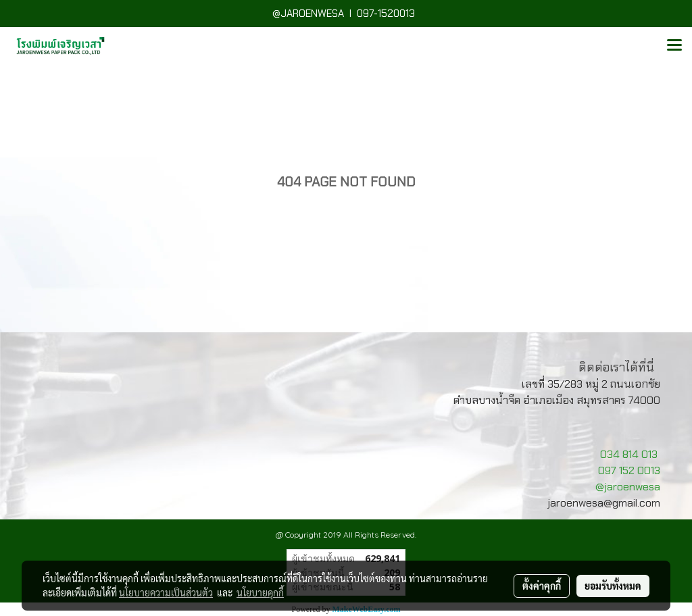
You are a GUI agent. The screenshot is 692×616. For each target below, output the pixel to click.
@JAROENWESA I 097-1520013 (346, 14)
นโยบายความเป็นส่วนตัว (166, 592)
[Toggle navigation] (674, 46)
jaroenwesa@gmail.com (604, 503)
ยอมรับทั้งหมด (613, 586)
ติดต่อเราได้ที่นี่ (616, 367)
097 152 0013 (629, 470)
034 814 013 (629, 454)
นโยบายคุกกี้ (260, 592)
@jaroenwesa (628, 487)
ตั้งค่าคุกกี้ (542, 586)
